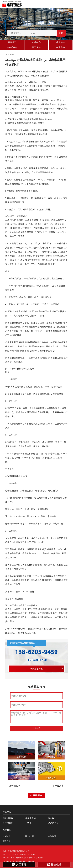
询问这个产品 (37, 669)
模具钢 (37, 72)
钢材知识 (7, 841)
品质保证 (61, 42)
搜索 (61, 33)
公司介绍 (7, 836)
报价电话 (54, 864)
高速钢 (51, 818)
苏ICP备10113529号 (10, 862)
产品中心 (36, 42)
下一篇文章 (58, 786)
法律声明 (23, 862)
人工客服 (19, 864)
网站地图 (31, 862)
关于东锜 (36, 47)
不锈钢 (28, 823)
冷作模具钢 (31, 818)
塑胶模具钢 (8, 818)
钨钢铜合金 (53, 823)
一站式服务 (12, 47)
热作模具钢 (8, 823)
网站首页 (12, 42)
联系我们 (61, 47)
